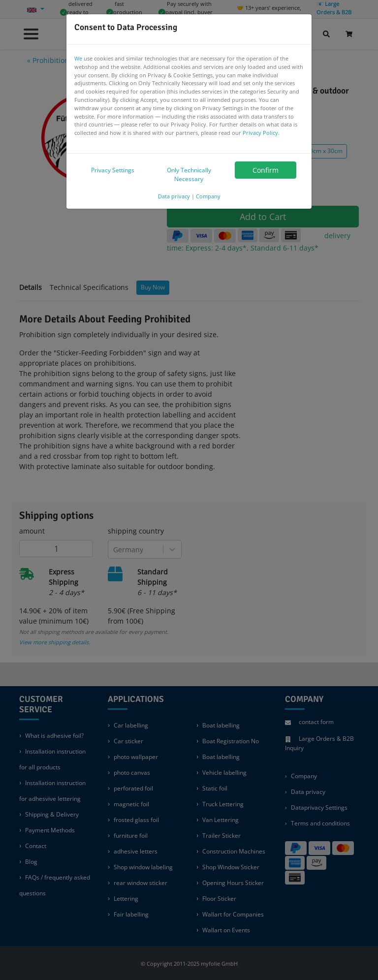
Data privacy (174, 196)
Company (208, 196)
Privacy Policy (260, 133)
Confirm (266, 170)
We (78, 58)
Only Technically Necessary (189, 174)
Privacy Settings (113, 170)
